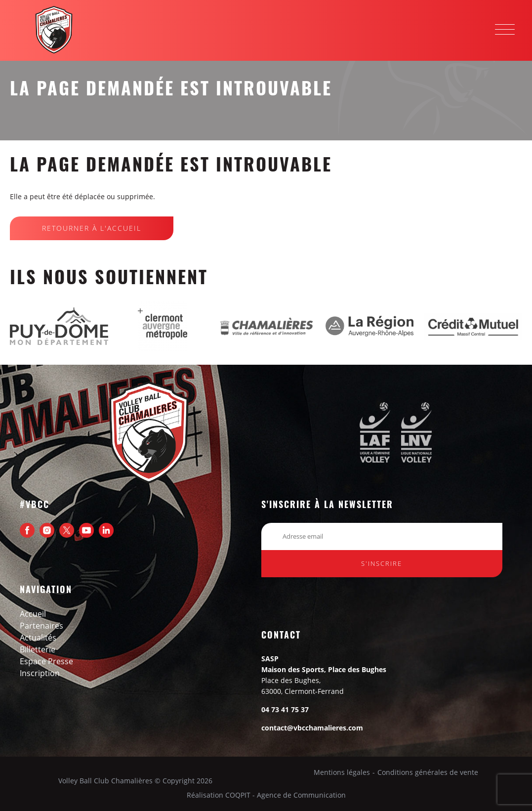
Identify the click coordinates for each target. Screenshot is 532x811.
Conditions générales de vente (428, 772)
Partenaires (41, 626)
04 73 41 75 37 (285, 709)
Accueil (33, 614)
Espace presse (46, 661)
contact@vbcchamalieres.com (312, 728)
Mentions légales (342, 772)
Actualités (38, 638)
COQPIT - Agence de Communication (286, 795)
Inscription (40, 673)
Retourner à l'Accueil (92, 228)
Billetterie (38, 649)
